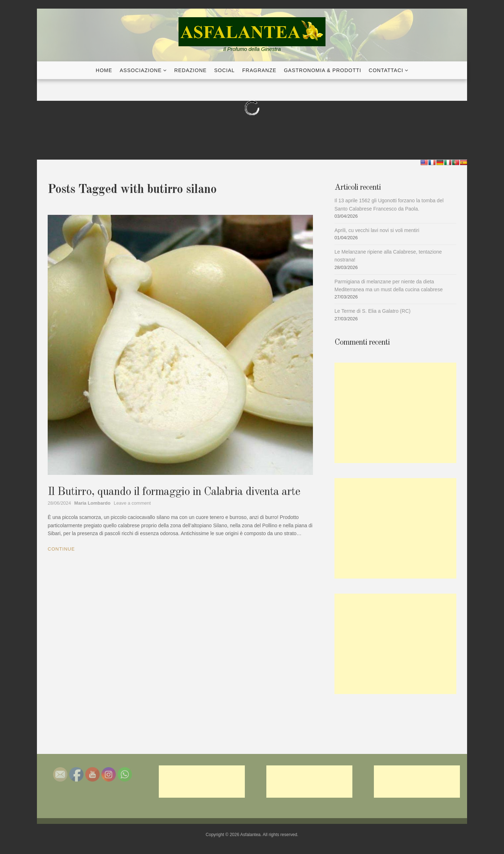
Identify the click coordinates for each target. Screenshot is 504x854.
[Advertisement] (395, 413)
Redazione (191, 70)
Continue (61, 549)
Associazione (141, 70)
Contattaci (386, 70)
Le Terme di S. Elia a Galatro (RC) (372, 311)
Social (225, 70)
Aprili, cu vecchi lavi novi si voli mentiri (377, 230)
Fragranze (259, 70)
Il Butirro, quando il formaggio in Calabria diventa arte (174, 492)
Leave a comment (132, 503)
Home (104, 70)
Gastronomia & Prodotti (323, 70)
